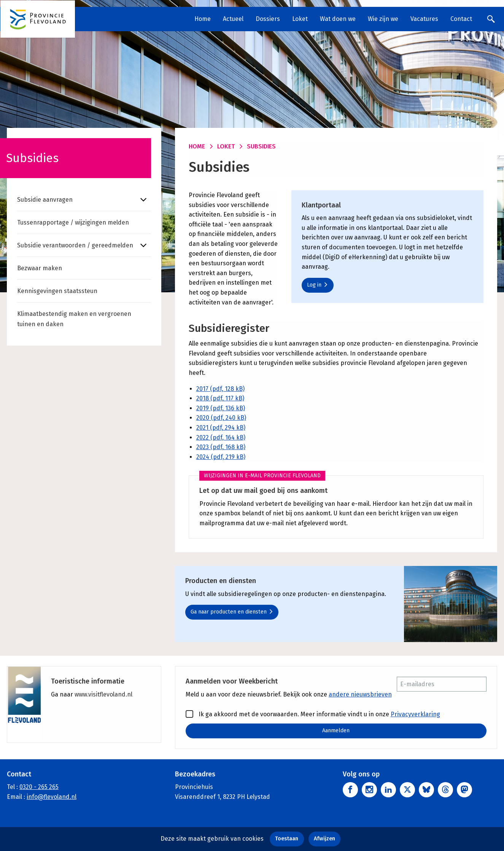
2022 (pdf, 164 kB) (221, 437)
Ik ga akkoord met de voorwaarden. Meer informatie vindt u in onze (313, 714)
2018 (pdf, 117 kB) (220, 398)
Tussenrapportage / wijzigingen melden (73, 222)
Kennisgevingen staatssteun (57, 291)
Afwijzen (324, 839)
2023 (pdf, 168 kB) (221, 447)
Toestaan (287, 839)
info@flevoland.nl (52, 797)
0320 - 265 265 (39, 787)
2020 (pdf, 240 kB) (221, 418)
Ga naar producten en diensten (232, 612)
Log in (317, 285)
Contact (461, 19)
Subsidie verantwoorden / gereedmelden (75, 245)
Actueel (233, 19)
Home (203, 19)
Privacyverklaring (415, 714)
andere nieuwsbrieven (360, 694)
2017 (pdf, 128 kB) (220, 389)
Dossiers (268, 19)
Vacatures (424, 19)
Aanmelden (336, 731)
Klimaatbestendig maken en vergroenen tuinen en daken (74, 319)
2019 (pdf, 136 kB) (221, 408)
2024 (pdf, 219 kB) (221, 457)
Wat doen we (338, 19)
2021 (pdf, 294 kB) (221, 428)
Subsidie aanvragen (45, 200)
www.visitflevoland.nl (103, 694)
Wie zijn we (383, 19)
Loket (300, 19)
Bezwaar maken (40, 268)
